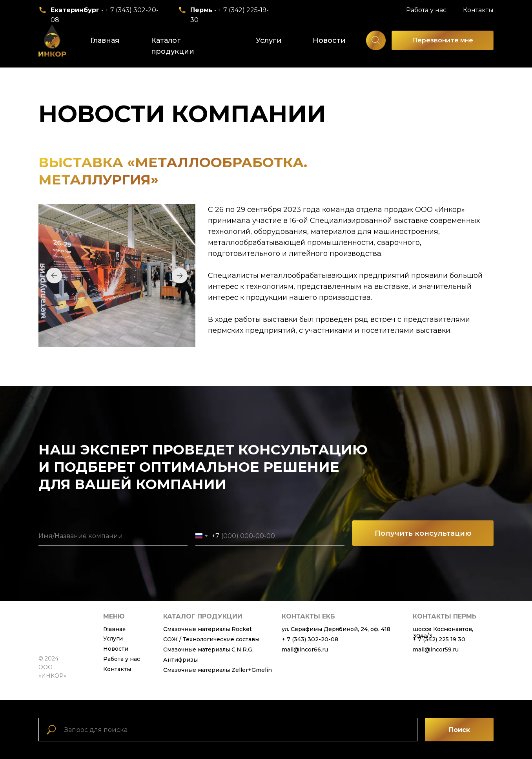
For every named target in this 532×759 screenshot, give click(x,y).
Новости (329, 40)
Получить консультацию (423, 533)
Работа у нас (426, 10)
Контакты (478, 10)
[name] (113, 536)
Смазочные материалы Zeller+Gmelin (218, 670)
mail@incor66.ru (305, 650)
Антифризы (180, 660)
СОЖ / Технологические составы (211, 639)
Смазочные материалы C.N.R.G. (208, 650)
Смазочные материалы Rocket (208, 629)
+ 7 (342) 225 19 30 (439, 639)
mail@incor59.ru (436, 650)
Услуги (269, 40)
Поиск (459, 730)
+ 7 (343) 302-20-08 (310, 639)
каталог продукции (203, 616)
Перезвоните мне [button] (443, 40)
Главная (105, 40)
